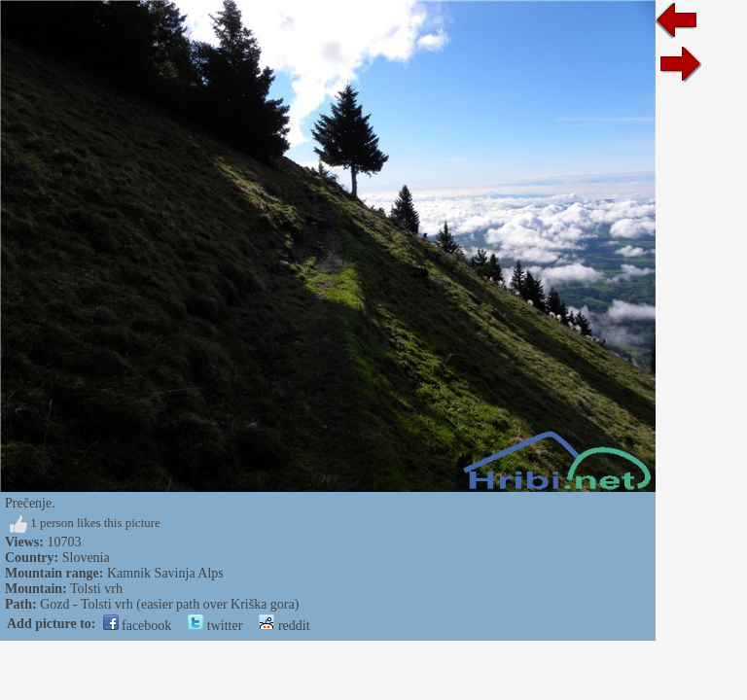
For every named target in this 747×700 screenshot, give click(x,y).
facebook (138, 626)
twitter (215, 626)
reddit (284, 626)
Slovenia (86, 558)
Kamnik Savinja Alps (165, 573)
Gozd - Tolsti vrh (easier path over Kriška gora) (169, 604)
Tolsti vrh (96, 589)
